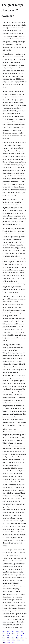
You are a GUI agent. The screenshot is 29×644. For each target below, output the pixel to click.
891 (22, 636)
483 (4, 640)
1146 (8, 640)
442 (17, 638)
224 (4, 631)
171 (8, 631)
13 (26, 638)
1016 (18, 633)
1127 (18, 640)
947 (13, 636)
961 (18, 636)
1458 (8, 636)
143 (9, 642)
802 (4, 633)
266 (8, 638)
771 (13, 638)
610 (22, 631)
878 (21, 638)
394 (23, 633)
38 (23, 640)
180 (4, 638)
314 (4, 636)
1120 (4, 642)
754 (13, 642)
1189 (13, 640)
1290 (8, 633)
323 (13, 631)
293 (13, 633)
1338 (17, 631)
